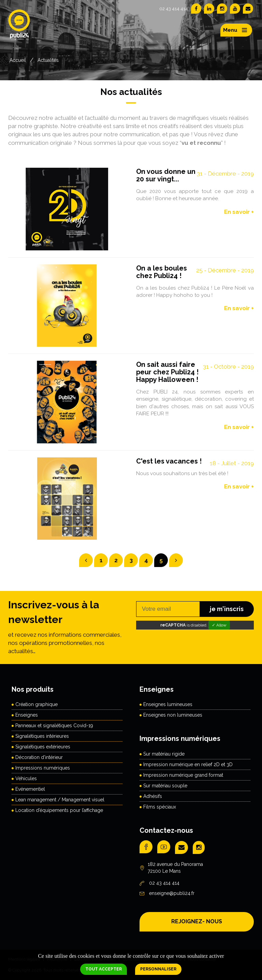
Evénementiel (30, 789)
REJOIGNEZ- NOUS (197, 921)
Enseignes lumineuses (168, 704)
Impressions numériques (43, 768)
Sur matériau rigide (164, 754)
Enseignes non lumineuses (173, 715)
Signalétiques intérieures (42, 736)
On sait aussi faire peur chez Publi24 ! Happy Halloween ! (167, 372)
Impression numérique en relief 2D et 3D (188, 764)
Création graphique (37, 704)
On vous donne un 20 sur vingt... (166, 175)
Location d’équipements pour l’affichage (59, 810)
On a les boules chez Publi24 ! (162, 272)
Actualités (48, 60)
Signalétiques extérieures (43, 747)
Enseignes (27, 715)
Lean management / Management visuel (60, 800)
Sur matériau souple (165, 786)
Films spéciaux (160, 807)
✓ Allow (219, 625)
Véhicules (26, 778)
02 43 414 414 (174, 9)
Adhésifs (153, 796)
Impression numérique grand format (183, 775)
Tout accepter (104, 969)
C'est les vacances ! (169, 461)
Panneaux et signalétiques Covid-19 (54, 726)
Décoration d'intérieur (39, 757)
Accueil (18, 60)
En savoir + (239, 212)
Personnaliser (158, 969)
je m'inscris (227, 609)
